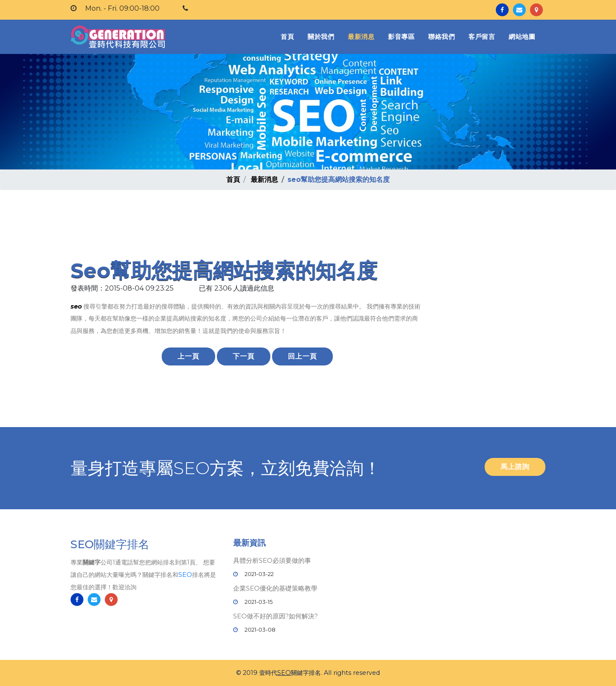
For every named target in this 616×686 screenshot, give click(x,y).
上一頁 (188, 356)
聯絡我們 (441, 37)
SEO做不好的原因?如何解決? (275, 616)
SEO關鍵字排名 (110, 547)
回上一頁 (302, 356)
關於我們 (321, 37)
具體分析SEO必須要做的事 (272, 560)
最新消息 (361, 37)
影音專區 (401, 37)
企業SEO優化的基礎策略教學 (275, 588)
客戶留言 (482, 37)
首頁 (289, 36)
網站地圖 (522, 37)
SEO (185, 578)
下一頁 (244, 356)
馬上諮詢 (515, 467)
